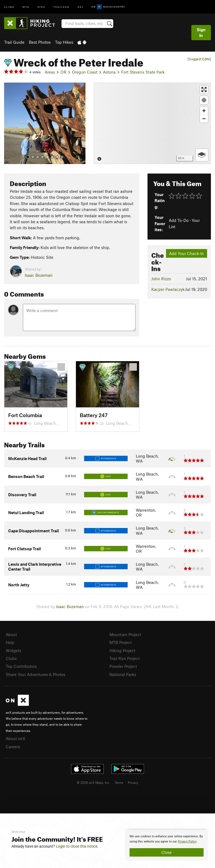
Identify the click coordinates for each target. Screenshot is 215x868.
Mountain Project (125, 634)
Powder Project (123, 666)
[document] (167, 845)
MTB (26, 7)
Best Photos (40, 42)
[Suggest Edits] (199, 59)
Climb (9, 7)
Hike (41, 7)
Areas (50, 72)
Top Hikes (64, 42)
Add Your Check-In (186, 253)
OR (63, 72)
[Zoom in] (204, 111)
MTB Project (121, 642)
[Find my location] (204, 100)
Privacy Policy (187, 842)
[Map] (152, 123)
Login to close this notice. (77, 846)
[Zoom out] (204, 119)
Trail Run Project (125, 658)
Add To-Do (179, 220)
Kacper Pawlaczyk (168, 289)
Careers (13, 747)
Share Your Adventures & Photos (36, 674)
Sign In (201, 32)
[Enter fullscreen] (204, 89)
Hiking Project (122, 650)
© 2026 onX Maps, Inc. (93, 782)
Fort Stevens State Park (143, 72)
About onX (16, 738)
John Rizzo (161, 279)
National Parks (123, 674)
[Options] (202, 155)
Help (10, 642)
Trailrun (61, 7)
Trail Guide (14, 42)
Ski (80, 7)
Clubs (11, 658)
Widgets (13, 650)
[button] (10, 123)
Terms (119, 782)
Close (167, 852)
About (11, 634)
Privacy (133, 782)
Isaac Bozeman (39, 275)
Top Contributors (21, 666)
